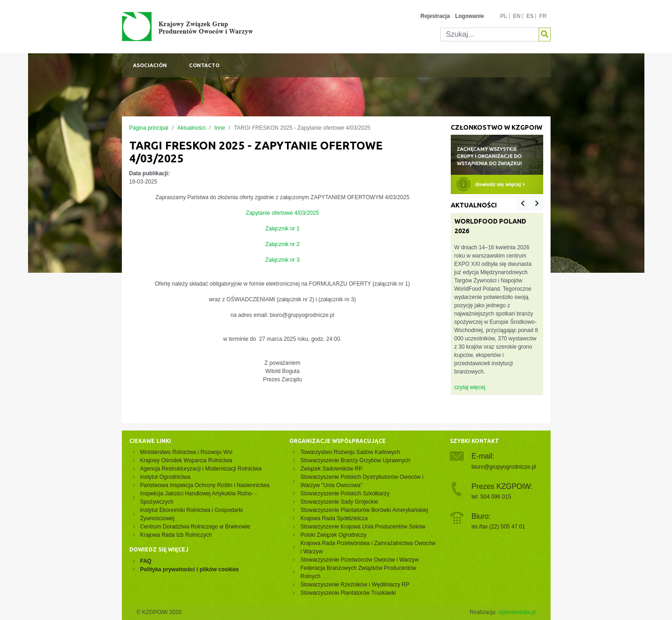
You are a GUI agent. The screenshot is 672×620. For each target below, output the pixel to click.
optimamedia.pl (517, 612)
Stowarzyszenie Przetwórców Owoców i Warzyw (359, 560)
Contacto (204, 65)
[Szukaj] (490, 34)
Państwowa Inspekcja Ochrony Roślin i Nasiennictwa (205, 485)
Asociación (150, 65)
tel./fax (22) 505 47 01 (498, 527)
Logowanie (469, 16)
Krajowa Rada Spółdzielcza (334, 518)
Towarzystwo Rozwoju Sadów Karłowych (352, 452)
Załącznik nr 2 (283, 244)
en (517, 16)
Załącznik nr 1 (283, 229)
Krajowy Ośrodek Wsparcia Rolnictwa (186, 460)
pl (503, 16)
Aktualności (191, 128)
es (530, 16)
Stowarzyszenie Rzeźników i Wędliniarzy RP (355, 585)
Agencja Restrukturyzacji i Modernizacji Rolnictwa (201, 469)
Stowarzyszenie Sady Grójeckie (339, 502)
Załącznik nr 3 (283, 260)
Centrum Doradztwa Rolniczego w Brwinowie (195, 527)
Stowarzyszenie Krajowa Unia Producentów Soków (363, 527)
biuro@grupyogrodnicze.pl (504, 467)
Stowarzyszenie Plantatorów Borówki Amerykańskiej (364, 510)
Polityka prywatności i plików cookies (190, 569)
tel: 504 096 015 (491, 497)
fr (543, 16)
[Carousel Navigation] (530, 204)
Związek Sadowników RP (331, 469)
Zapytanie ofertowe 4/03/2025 (283, 213)
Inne (220, 128)
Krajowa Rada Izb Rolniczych (176, 535)
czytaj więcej (470, 387)
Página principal (149, 128)
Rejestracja (435, 16)
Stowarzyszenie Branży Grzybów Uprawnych (355, 460)
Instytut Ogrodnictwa (165, 477)
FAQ (146, 561)
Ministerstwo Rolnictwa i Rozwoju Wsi (187, 452)
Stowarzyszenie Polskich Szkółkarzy (345, 494)
